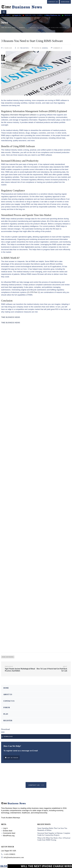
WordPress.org (9, 836)
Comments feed (9, 833)
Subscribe (65, 2)
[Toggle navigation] (4, 12)
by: (22, 48)
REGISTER (8, 721)
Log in (5, 828)
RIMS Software (8, 657)
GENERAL (45, 48)
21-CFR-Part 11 (34, 292)
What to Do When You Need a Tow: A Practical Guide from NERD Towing (54, 839)
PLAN (6, 714)
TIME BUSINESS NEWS (11, 317)
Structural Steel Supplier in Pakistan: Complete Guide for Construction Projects (54, 834)
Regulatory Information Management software (19, 115)
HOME (6, 688)
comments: (57, 48)
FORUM (7, 708)
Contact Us (36, 785)
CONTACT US (9, 701)
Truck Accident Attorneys (11, 818)
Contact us (53, 2)
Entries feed (8, 831)
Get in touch (12, 758)
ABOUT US (8, 694)
